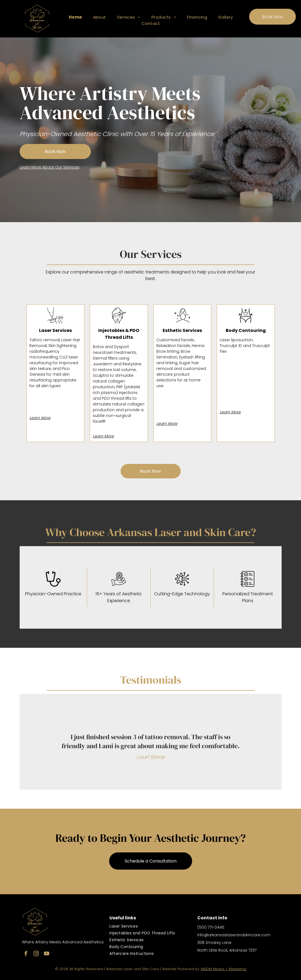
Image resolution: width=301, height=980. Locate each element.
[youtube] (47, 954)
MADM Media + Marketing (223, 969)
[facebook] (26, 954)
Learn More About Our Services (50, 167)
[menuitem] (75, 17)
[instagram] (36, 954)
